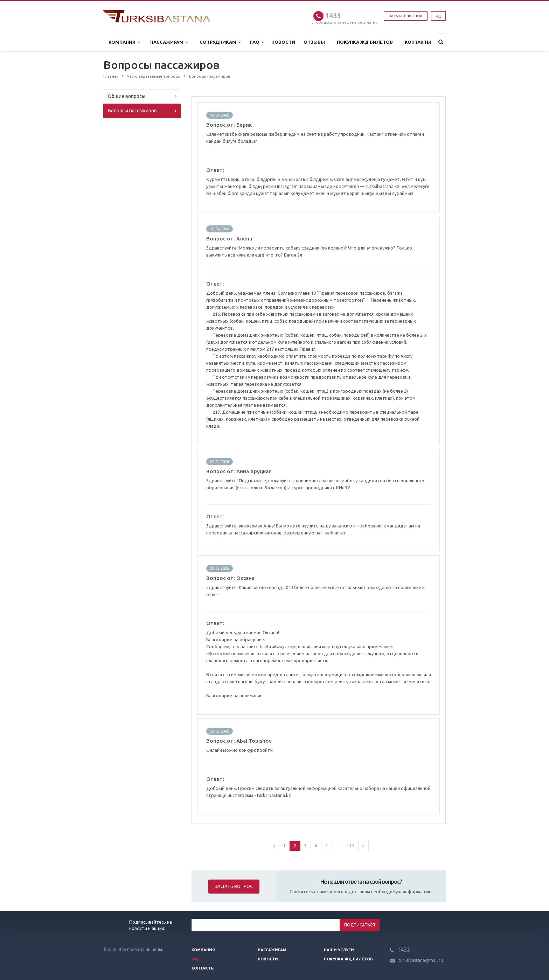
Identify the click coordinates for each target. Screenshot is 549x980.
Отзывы (314, 42)
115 (351, 846)
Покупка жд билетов (365, 42)
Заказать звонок (406, 16)
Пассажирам (169, 42)
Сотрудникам (220, 42)
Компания (124, 42)
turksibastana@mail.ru (421, 960)
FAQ (257, 42)
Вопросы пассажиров (132, 111)
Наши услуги (339, 950)
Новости (283, 42)
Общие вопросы (127, 96)
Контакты (418, 42)
